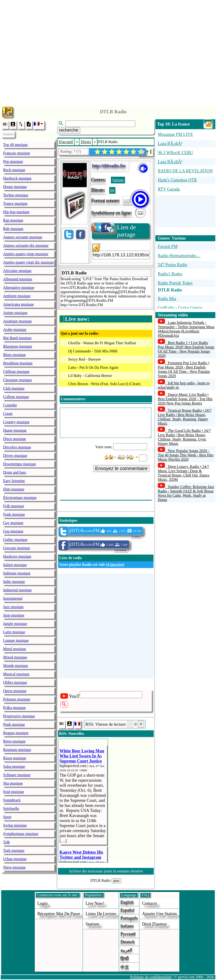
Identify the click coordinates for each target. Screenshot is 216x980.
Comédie (10, 405)
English (127, 902)
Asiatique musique (17, 321)
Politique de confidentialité (151, 977)
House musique (15, 187)
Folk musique (14, 506)
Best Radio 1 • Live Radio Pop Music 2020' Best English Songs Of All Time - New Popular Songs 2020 (186, 349)
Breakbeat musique (18, 363)
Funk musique (14, 514)
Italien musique (15, 565)
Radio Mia (167, 299)
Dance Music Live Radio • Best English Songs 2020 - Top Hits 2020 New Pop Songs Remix (185, 399)
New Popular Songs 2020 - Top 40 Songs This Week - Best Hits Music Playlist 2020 (186, 455)
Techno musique (16, 195)
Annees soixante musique (23, 237)
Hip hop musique (16, 212)
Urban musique (15, 859)
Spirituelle (11, 808)
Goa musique (13, 531)
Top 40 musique (15, 145)
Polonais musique (17, 699)
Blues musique (14, 355)
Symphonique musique (21, 834)
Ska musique (13, 783)
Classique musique (17, 380)
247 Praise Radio (173, 265)
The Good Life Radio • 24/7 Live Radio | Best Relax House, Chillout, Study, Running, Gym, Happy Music (184, 437)
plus (116, 881)
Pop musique (13, 161)
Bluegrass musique (18, 346)
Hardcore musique (17, 556)
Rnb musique (13, 229)
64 (112, 190)
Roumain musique (17, 750)
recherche (69, 130)
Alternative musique (19, 287)
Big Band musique (17, 338)
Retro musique (14, 741)
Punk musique (14, 724)
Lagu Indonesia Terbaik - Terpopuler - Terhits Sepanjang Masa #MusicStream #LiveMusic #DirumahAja (186, 329)
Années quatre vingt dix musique (28, 262)
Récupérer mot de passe (59, 914)
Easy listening (14, 481)
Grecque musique (17, 548)
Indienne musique (17, 573)
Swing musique (15, 825)
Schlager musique (17, 775)
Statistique (68, 520)
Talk (6, 842)
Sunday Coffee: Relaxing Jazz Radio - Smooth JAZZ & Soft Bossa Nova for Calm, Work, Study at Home (186, 493)
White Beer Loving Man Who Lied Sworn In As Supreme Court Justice (82, 756)
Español (127, 910)
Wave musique (14, 867)
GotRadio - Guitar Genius (180, 308)
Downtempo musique (20, 464)
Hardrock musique (17, 178)
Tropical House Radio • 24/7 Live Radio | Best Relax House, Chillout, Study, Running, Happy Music (185, 417)
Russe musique (15, 758)
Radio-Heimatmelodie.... (179, 256)
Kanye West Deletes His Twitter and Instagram (81, 855)
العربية (126, 950)
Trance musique (15, 203)
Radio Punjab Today (175, 283)
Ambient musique (17, 296)
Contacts (150, 903)
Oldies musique (15, 682)
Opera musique (15, 691)
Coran (8, 414)
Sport (7, 817)
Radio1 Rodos (170, 274)
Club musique (14, 388)
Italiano (127, 926)
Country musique (16, 422)
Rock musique (14, 170)
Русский (128, 934)
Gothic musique (15, 540)
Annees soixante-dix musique (26, 245)
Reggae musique (16, 733)
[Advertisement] (108, 52)
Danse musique (15, 430)
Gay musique (13, 523)
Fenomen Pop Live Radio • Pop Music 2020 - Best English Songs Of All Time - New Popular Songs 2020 (184, 369)
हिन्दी (125, 959)
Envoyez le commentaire (121, 468)
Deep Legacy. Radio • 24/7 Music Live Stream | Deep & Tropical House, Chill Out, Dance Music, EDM (184, 473)
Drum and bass (15, 472)
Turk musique (14, 850)
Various (118, 180)
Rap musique (13, 220)
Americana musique (18, 304)
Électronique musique (20, 498)
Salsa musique (14, 766)
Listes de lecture (101, 914)
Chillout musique (16, 372)
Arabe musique (15, 330)
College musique (16, 397)
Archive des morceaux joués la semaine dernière (106, 871)
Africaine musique (17, 271)
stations (92, 924)
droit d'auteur (154, 924)
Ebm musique (14, 489)
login (43, 903)
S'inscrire (115, 565)
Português (129, 918)
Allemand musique (18, 279)
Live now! (95, 903)
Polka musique (14, 708)
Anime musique (15, 313)
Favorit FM (168, 247)
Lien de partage (114, 231)
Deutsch (128, 942)
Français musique (17, 153)
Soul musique (14, 792)
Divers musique (15, 456)
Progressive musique (19, 716)
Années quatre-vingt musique (26, 254)
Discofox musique (17, 447)
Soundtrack (12, 800)
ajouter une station (159, 914)
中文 (125, 967)
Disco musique (15, 439)
